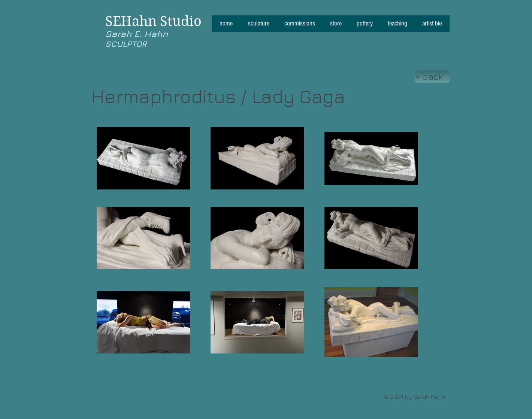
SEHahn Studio (153, 21)
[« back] (432, 77)
